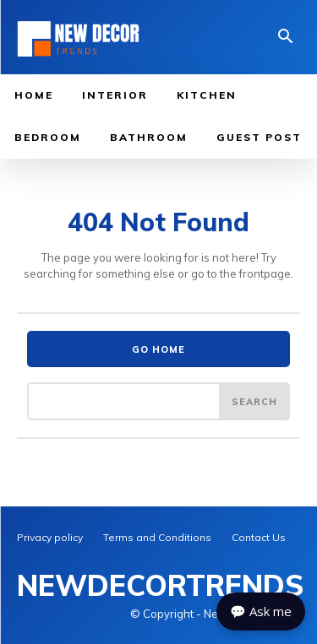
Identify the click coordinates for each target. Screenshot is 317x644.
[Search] (254, 401)
